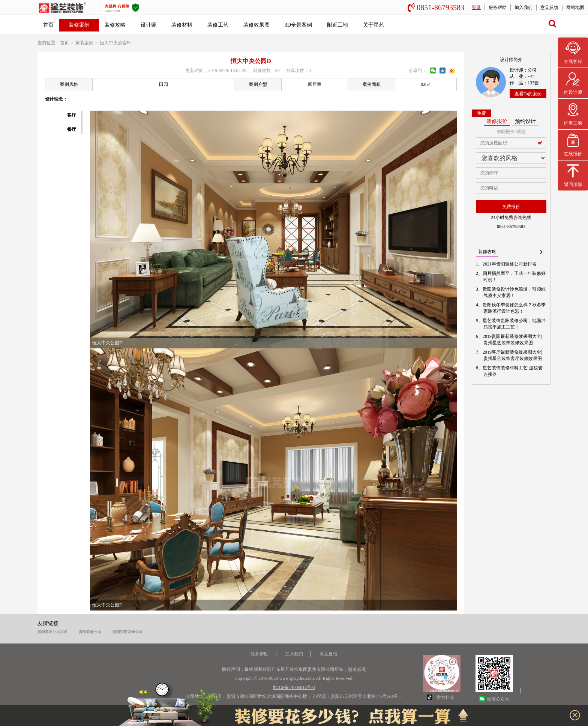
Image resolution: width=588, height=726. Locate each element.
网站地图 (575, 7)
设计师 (148, 25)
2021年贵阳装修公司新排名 (510, 264)
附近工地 (337, 25)
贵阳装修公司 (90, 632)
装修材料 (182, 25)
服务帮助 (498, 7)
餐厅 (72, 129)
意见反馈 (549, 7)
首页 (48, 25)
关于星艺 (373, 25)
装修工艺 (218, 25)
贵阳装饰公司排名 (52, 632)
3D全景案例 (298, 25)
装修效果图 (256, 25)
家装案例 (84, 43)
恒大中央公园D (115, 43)
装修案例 (79, 25)
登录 (476, 7)
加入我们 (523, 7)
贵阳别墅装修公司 (127, 632)
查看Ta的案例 (528, 94)
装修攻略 (115, 25)
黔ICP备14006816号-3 (294, 687)
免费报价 (511, 207)
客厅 (72, 115)
